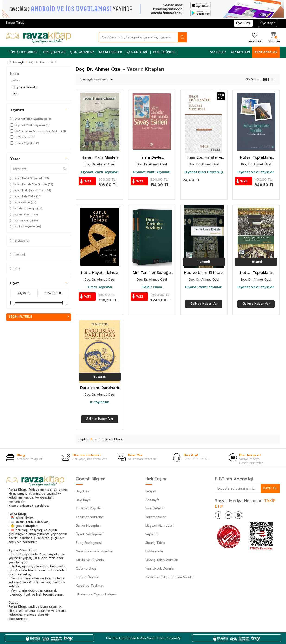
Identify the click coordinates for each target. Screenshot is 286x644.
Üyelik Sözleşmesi (90, 534)
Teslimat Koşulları (89, 508)
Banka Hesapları (88, 526)
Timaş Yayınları (100, 287)
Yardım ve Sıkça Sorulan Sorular (170, 577)
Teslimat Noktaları (90, 517)
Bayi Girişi (83, 491)
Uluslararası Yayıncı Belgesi (96, 594)
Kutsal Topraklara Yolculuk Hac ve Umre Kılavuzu (256, 158)
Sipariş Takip (155, 543)
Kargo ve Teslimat (90, 586)
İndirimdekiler (156, 517)
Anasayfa (17, 62)
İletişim (151, 491)
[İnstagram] (243, 516)
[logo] (39, 37)
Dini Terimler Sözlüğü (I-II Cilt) (152, 273)
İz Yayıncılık (100, 402)
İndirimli (18, 255)
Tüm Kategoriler (23, 52)
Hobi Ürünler (164, 52)
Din (15, 94)
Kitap (15, 74)
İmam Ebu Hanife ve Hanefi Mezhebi (204, 158)
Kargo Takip (15, 23)
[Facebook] (219, 516)
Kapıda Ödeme (87, 577)
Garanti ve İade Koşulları (94, 551)
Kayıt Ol (270, 488)
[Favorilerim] (255, 37)
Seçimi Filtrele (39, 317)
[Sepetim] (273, 37)
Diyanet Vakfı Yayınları (100, 172)
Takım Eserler (110, 52)
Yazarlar (217, 52)
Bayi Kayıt (83, 500)
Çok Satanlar (82, 52)
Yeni (15, 269)
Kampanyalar (266, 52)
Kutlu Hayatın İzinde (100, 273)
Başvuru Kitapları (25, 87)
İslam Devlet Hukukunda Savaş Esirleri (152, 158)
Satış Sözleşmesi (89, 543)
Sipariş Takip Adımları (162, 560)
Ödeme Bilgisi (87, 569)
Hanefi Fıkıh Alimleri (100, 158)
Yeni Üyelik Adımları (160, 569)
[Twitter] (231, 516)
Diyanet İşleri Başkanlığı (204, 172)
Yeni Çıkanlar (54, 52)
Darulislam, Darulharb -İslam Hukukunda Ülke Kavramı (100, 388)
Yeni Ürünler (155, 508)
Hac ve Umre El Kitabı (204, 273)
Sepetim (152, 534)
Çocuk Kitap (138, 52)
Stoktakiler (20, 241)
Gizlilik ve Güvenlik (90, 560)
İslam (16, 80)
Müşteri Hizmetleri (159, 526)
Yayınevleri (240, 52)
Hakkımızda (154, 551)
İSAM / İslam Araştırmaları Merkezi (152, 287)
